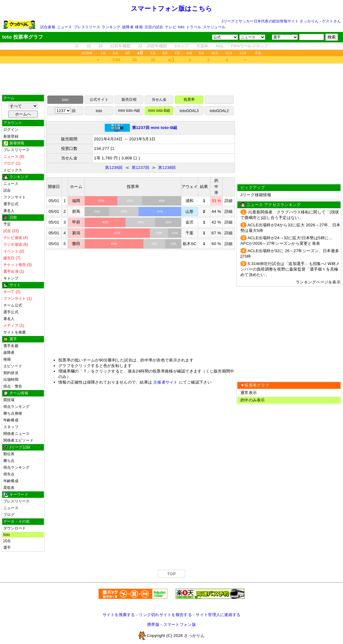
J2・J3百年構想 (152, 46)
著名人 (9, 211)
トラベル (194, 27)
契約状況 (11, 373)
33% (101, 201)
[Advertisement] (172, 79)
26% (168, 222)
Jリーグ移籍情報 (256, 195)
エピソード (13, 366)
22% (154, 244)
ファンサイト (15, 197)
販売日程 (129, 100)
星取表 (9, 488)
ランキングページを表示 (318, 282)
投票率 (189, 100)
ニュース (65, 27)
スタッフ (11, 427)
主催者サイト (166, 382)
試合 (7, 190)
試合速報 (48, 27)
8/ (172, 60)
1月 (103, 53)
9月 (202, 53)
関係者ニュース (17, 434)
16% (173, 244)
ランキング (111, 27)
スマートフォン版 (180, 624)
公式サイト (99, 100)
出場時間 (11, 380)
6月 (165, 53)
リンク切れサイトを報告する (165, 615)
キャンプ (11, 278)
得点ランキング (17, 407)
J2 (89, 46)
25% (130, 201)
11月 (229, 53)
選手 (7, 548)
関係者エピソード (18, 440)
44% (160, 212)
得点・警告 (13, 386)
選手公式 (11, 204)
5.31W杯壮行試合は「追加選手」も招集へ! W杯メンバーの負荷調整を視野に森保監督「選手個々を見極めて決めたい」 (290, 269)
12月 (243, 53)
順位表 (9, 454)
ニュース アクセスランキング (274, 205)
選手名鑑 (11, 346)
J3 (100, 46)
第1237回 (140, 168)
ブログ (9, 515)
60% (114, 244)
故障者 (128, 27)
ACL (220, 46)
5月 (153, 53)
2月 (116, 53)
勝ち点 (9, 461)
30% (124, 212)
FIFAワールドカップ (249, 46)
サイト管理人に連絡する (218, 615)
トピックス (13, 170)
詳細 (229, 201)
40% (162, 201)
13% (175, 233)
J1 (77, 46)
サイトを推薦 (15, 332)
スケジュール (214, 27)
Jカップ (182, 46)
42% (105, 222)
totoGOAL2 (219, 111)
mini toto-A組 (129, 111)
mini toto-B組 (159, 111)
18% (159, 233)
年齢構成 (11, 420)
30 (135, 60)
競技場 (9, 400)
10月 (215, 53)
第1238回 (167, 168)
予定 (258, 53)
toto (181, 27)
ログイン (11, 130)
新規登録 (11, 136)
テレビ (171, 27)
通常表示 (249, 393)
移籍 (139, 27)
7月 (177, 53)
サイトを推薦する (119, 615)
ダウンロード (15, 528)
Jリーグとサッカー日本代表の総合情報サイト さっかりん (270, 21)
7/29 (116, 60)
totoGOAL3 (189, 111)
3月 (128, 53)
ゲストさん (331, 21)
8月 (189, 53)
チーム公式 (13, 305)
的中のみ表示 (253, 400)
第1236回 (114, 168)
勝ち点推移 (13, 413)
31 (153, 60)
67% (117, 233)
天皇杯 (202, 46)
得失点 (9, 474)
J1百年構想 (120, 46)
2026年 (87, 53)
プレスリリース (87, 27)
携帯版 (153, 624)
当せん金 (159, 100)
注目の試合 (154, 27)
